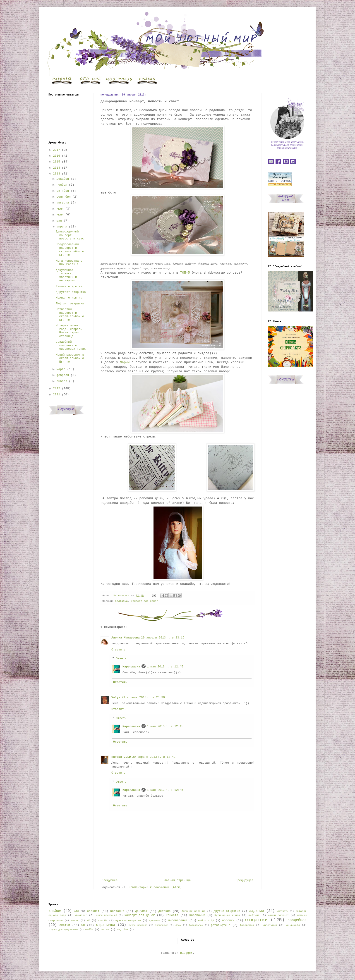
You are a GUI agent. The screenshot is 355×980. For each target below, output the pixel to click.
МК (88, 920)
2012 (56, 388)
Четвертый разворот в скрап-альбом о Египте (70, 315)
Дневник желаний (193, 911)
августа (63, 203)
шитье (105, 930)
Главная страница (177, 880)
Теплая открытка (69, 286)
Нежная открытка (69, 298)
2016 (56, 156)
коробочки (197, 915)
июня (60, 215)
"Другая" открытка (71, 292)
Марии (126, 362)
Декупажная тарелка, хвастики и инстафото (66, 275)
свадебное (297, 920)
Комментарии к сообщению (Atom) (155, 887)
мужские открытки (128, 920)
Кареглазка (131, 667)
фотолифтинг (221, 925)
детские (164, 911)
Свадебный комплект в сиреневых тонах (71, 345)
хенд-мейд (293, 925)
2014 (56, 168)
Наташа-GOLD (121, 757)
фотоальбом (196, 925)
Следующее (110, 880)
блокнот (93, 911)
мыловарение (178, 920)
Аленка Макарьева (126, 638)
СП (83, 925)
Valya (116, 697)
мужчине (155, 920)
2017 (56, 150)
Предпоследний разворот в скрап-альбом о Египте (70, 250)
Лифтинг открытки (70, 304)
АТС (76, 911)
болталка (121, 601)
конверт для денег (144, 601)
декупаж (141, 911)
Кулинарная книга (227, 915)
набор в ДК (206, 920)
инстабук (283, 911)
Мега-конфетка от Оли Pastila (70, 263)
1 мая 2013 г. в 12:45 (165, 667)
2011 (56, 395)
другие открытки (227, 911)
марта (61, 369)
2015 (56, 162)
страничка (106, 925)
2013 (56, 174)
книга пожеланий (106, 915)
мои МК (103, 920)
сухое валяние (138, 925)
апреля (62, 227)
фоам (178, 925)
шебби (89, 930)
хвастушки (270, 925)
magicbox (122, 930)
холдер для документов (63, 930)
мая (59, 221)
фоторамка (247, 925)
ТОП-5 (185, 273)
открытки (256, 920)
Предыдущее (245, 880)
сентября (64, 197)
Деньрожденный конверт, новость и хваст (71, 235)
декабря (63, 179)
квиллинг (81, 915)
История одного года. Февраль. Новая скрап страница (70, 331)
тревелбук (161, 925)
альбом (55, 911)
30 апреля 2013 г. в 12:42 (154, 757)
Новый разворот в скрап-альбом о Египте (70, 358)
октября (63, 191)
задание (257, 911)
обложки (228, 920)
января (62, 381)
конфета (172, 915)
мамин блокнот (278, 915)
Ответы (121, 659)
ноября (62, 185)
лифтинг (254, 915)
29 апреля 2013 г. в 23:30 (143, 697)
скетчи (65, 925)
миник (75, 920)
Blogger (186, 953)
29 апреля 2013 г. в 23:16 (163, 638)
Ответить (118, 650)
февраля (63, 375)
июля (60, 209)
